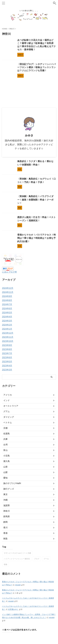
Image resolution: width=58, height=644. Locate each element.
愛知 (5, 478)
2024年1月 (7, 329)
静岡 (5, 522)
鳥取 (5, 539)
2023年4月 (7, 366)
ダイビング (9, 417)
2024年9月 (7, 296)
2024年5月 (7, 313)
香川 (5, 528)
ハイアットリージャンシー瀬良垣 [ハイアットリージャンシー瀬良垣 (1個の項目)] (17, 559)
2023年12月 (8, 333)
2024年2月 (7, 325)
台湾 (5, 445)
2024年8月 (7, 300)
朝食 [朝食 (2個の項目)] (6, 564)
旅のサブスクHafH (12, 483)
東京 (5, 494)
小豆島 (7, 456)
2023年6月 (7, 357)
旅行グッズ (9, 489)
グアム (7, 411)
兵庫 (5, 439)
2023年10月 (8, 341)
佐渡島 (7, 434)
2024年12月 (8, 288)
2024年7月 (7, 304)
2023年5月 (7, 362)
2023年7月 (7, 353)
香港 (5, 533)
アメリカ (8, 395)
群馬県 (7, 517)
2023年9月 (7, 345)
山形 (5, 467)
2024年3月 (7, 321)
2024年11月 (8, 292)
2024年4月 (7, 317)
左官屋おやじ (13, 609)
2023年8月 (7, 349)
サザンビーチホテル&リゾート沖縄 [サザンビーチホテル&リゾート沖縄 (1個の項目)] (17, 553)
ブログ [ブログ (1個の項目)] (37, 559)
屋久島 (7, 461)
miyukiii (18, 585)
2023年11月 (8, 337)
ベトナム (8, 423)
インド (7, 400)
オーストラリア (11, 406)
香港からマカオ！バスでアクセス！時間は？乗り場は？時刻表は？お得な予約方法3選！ (37, 238)
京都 (5, 428)
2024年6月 (7, 309)
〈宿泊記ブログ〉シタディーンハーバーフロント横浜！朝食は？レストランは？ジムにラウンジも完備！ (37, 67)
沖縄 (5, 500)
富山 (5, 450)
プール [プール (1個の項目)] (46, 559)
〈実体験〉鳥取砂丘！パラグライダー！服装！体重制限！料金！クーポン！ (35, 200)
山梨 (5, 472)
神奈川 (7, 511)
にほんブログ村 (9, 272)
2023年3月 (7, 370)
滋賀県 (7, 505)
